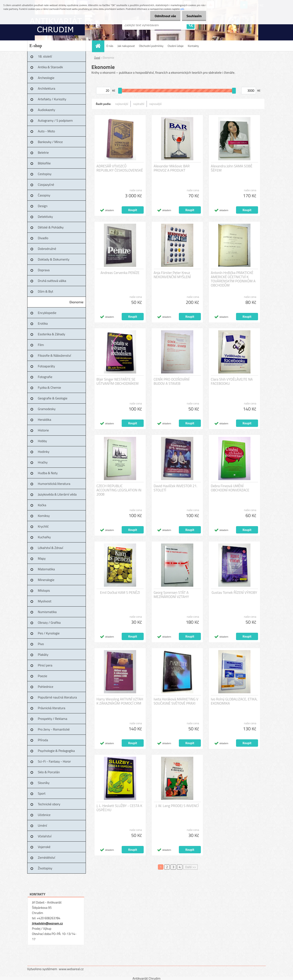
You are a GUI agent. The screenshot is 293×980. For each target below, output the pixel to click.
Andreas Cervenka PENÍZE (120, 273)
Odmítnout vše (163, 16)
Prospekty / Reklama (53, 719)
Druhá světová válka (52, 281)
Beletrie (43, 152)
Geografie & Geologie (53, 398)
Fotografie (45, 377)
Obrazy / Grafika (49, 622)
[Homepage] (99, 46)
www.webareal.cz (71, 969)
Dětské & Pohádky (51, 227)
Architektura (47, 88)
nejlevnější (122, 104)
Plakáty (43, 655)
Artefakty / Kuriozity (52, 99)
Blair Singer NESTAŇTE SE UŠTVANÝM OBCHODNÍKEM (118, 381)
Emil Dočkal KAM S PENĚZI (120, 593)
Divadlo (43, 238)
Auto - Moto (46, 131)
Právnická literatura (52, 708)
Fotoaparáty (46, 366)
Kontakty (193, 46)
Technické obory (49, 804)
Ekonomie (77, 302)
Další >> (190, 867)
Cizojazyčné (46, 185)
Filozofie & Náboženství (54, 355)
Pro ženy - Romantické (54, 729)
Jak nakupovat (126, 46)
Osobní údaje (176, 46)
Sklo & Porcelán (49, 772)
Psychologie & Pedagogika (56, 751)
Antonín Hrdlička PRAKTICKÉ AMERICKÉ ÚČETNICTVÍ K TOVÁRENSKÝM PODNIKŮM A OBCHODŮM (233, 279)
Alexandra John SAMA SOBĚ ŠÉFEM (232, 168)
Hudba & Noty (48, 473)
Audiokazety (47, 110)
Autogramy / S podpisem (55, 120)
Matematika (46, 569)
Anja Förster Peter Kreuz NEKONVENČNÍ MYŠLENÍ (172, 275)
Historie (43, 430)
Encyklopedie (47, 313)
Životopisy (45, 868)
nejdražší (139, 104)
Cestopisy (45, 174)
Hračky (43, 462)
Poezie (43, 676)
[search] (191, 25)
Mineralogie (46, 580)
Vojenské (44, 847)
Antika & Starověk (50, 67)
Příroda (43, 740)
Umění (43, 825)
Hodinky (44, 452)
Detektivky (45, 217)
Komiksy (44, 516)
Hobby (43, 441)
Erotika (43, 323)
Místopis (44, 590)
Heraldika (45, 420)
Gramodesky (47, 409)
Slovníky (44, 783)
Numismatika (47, 612)
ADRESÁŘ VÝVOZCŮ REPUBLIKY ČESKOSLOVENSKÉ (120, 168)
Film (41, 345)
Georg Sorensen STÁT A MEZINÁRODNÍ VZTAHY (171, 595)
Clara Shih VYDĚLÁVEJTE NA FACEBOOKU (232, 381)
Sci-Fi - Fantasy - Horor (54, 761)
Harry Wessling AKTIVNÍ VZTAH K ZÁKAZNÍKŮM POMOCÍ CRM (120, 701)
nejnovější (156, 104)
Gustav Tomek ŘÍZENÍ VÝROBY (234, 593)
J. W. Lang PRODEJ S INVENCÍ (177, 806)
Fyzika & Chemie (50, 387)
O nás (110, 46)
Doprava (44, 270)
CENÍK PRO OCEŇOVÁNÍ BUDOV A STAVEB (172, 381)
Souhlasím (193, 16)
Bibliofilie (44, 163)
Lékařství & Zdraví (51, 548)
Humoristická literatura (54, 484)
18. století (45, 56)
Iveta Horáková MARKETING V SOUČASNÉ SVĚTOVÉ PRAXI (176, 701)
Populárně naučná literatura (57, 697)
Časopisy (44, 195)
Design (43, 206)
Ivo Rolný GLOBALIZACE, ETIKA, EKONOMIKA (234, 701)
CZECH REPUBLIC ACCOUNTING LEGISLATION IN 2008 (119, 490)
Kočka (42, 505)
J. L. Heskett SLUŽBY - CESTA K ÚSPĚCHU (119, 808)
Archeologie (46, 78)
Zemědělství (46, 857)
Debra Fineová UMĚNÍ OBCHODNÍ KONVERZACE (230, 488)
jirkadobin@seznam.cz (47, 923)
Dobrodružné (47, 249)
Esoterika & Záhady (52, 334)
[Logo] (56, 25)
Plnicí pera (45, 665)
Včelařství (45, 836)
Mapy (42, 558)
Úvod (97, 58)
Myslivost (45, 601)
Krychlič (43, 526)
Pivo (41, 644)
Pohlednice (46, 687)
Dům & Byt (46, 291)
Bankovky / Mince (50, 142)
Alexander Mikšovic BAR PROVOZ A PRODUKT (172, 168)
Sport (42, 793)
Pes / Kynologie (49, 633)
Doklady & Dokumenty (54, 259)
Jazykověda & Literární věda (57, 494)
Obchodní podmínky (151, 46)
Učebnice (44, 815)
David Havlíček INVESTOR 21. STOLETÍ (176, 488)
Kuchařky (44, 537)
